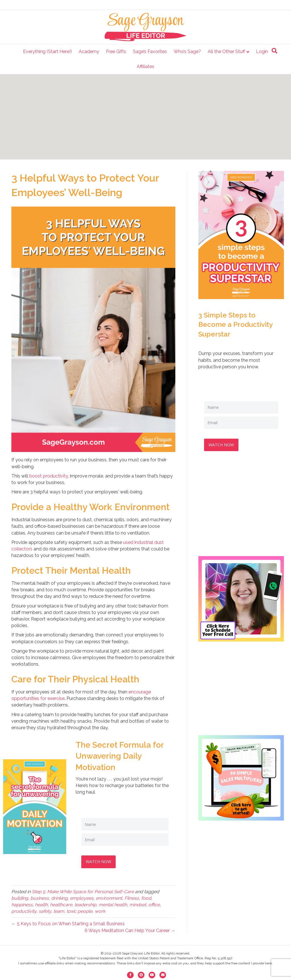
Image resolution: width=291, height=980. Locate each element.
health (41, 904)
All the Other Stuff (226, 51)
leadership (85, 904)
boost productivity (49, 476)
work (100, 910)
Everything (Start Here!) (47, 51)
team (59, 910)
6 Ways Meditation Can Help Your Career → (130, 929)
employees (82, 897)
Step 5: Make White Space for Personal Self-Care (83, 890)
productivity (24, 910)
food (146, 897)
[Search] (275, 51)
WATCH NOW (100, 860)
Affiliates (145, 67)
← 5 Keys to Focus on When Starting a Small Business (68, 923)
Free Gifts (116, 51)
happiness (22, 904)
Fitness (132, 897)
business (40, 897)
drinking (59, 897)
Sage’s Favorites (150, 51)
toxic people (79, 910)
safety (45, 910)
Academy (89, 51)
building (20, 897)
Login (262, 51)
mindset (138, 904)
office (154, 904)
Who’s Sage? (187, 51)
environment (109, 897)
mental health (113, 904)
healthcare (61, 904)
